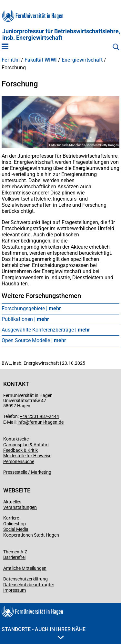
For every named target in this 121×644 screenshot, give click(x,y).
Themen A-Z (15, 552)
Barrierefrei (14, 557)
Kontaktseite (16, 439)
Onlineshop (15, 524)
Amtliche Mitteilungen (25, 568)
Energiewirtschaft (82, 60)
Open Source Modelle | (34, 340)
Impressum (15, 590)
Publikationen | (25, 319)
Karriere (11, 518)
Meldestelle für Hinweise (27, 456)
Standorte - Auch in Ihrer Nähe (44, 633)
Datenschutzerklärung (25, 579)
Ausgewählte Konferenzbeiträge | (46, 330)
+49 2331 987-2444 (39, 416)
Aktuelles (12, 502)
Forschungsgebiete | (31, 308)
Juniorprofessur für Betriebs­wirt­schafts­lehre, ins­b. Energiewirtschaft (61, 35)
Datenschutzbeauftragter (29, 585)
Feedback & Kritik (20, 450)
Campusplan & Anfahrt (26, 445)
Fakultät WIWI (41, 60)
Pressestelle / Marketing (27, 472)
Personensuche (19, 461)
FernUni (11, 60)
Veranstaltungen (20, 507)
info (21, 422)
